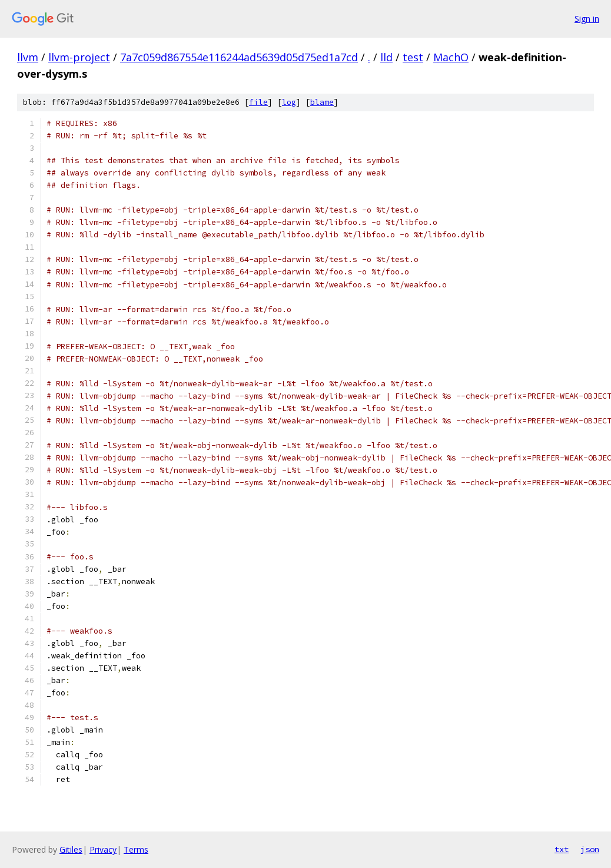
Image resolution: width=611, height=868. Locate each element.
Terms (136, 849)
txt (562, 849)
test (413, 57)
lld (386, 57)
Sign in (587, 19)
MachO (451, 57)
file (258, 102)
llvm (28, 57)
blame (322, 102)
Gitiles (71, 849)
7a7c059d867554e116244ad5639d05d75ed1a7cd (239, 57)
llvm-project (79, 57)
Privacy (103, 849)
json (590, 849)
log (289, 102)
